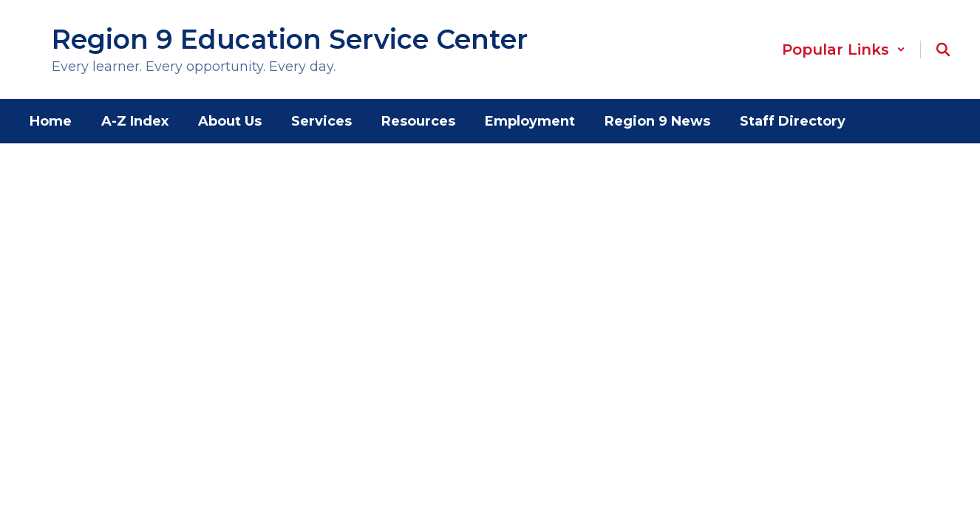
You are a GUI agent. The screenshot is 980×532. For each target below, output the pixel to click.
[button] (844, 50)
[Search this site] (943, 50)
